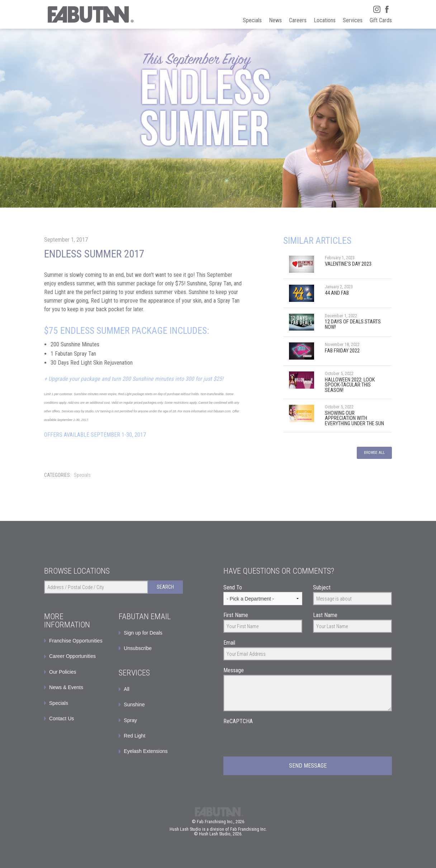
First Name (236, 615)
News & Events (66, 687)
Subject (322, 587)
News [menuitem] (275, 20)
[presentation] (278, 740)
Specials (82, 475)
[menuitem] (151, 633)
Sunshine (134, 705)
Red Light (134, 736)
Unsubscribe (138, 648)
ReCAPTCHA (238, 721)
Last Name (325, 615)
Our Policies (63, 672)
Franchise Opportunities (76, 641)
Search (165, 587)
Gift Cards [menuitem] (381, 20)
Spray (130, 720)
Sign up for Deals (143, 633)
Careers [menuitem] (298, 20)
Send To (233, 587)
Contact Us (61, 718)
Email (229, 643)
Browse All (374, 453)
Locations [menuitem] (325, 20)
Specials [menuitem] (252, 20)
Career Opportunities (72, 656)
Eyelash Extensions (146, 751)
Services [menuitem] (353, 20)
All (127, 689)
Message (234, 670)
